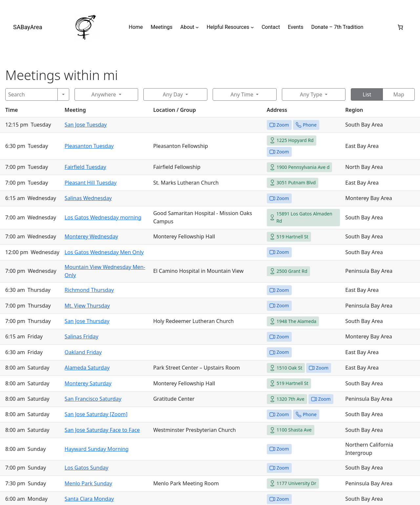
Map (399, 94)
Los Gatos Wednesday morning (103, 217)
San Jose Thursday (87, 321)
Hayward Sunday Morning (97, 449)
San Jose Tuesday (86, 125)
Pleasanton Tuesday (89, 146)
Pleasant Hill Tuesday (91, 183)
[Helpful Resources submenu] (252, 27)
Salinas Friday (82, 336)
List (367, 94)
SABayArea (28, 27)
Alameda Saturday (87, 368)
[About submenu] (197, 27)
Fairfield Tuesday (85, 167)
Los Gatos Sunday (86, 468)
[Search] (31, 94)
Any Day (173, 94)
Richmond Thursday (89, 290)
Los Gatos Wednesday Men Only (104, 252)
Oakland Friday (83, 352)
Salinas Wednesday (88, 198)
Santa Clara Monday (89, 499)
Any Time (242, 94)
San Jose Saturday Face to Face (102, 430)
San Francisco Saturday (93, 399)
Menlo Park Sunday (88, 483)
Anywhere (104, 94)
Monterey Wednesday (91, 236)
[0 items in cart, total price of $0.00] (400, 27)
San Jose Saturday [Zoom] (96, 414)
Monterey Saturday (88, 383)
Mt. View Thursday (87, 306)
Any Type (311, 94)
